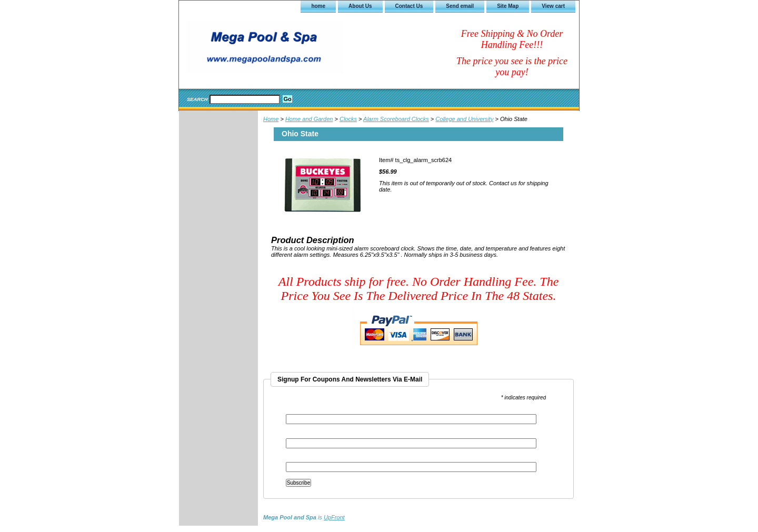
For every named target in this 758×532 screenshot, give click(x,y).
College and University (464, 119)
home (318, 6)
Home (271, 119)
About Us (360, 6)
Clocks (348, 119)
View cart (553, 6)
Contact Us (409, 6)
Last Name (299, 459)
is (304, 517)
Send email (460, 6)
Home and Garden (309, 119)
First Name (300, 435)
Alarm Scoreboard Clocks (396, 119)
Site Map (508, 6)
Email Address (306, 411)
